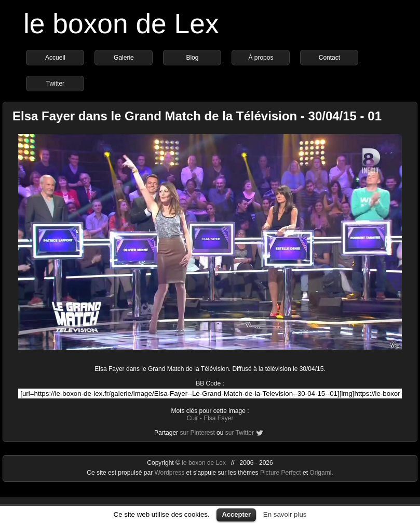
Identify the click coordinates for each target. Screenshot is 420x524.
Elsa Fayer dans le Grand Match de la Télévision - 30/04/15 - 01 (197, 116)
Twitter (55, 84)
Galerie (124, 58)
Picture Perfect (281, 473)
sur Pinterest (197, 433)
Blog (192, 58)
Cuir (192, 418)
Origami (320, 473)
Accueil (55, 58)
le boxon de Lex (121, 24)
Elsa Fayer (218, 418)
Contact (329, 58)
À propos (261, 58)
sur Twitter (240, 433)
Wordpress (170, 473)
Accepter (236, 514)
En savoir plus (285, 514)
